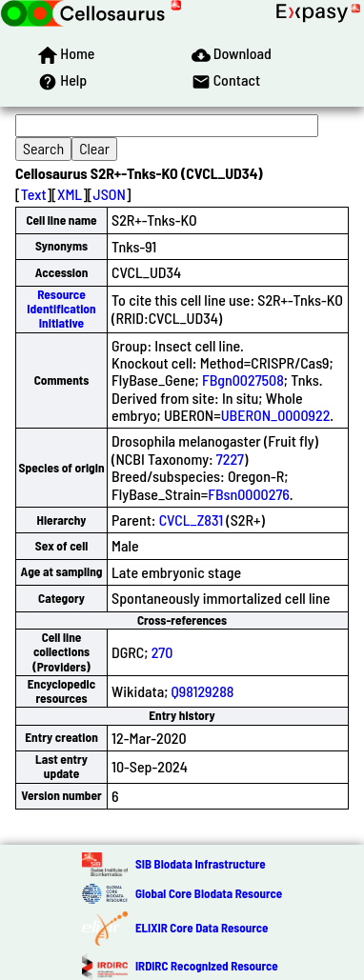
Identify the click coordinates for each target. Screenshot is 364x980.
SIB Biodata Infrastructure (201, 864)
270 (162, 652)
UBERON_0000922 (276, 415)
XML (70, 194)
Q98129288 (203, 691)
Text (34, 194)
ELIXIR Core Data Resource (202, 928)
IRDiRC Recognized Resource (207, 966)
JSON (110, 194)
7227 (230, 459)
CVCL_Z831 (191, 520)
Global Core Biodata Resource (209, 893)
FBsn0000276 (249, 494)
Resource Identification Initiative (61, 309)
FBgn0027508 (243, 380)
